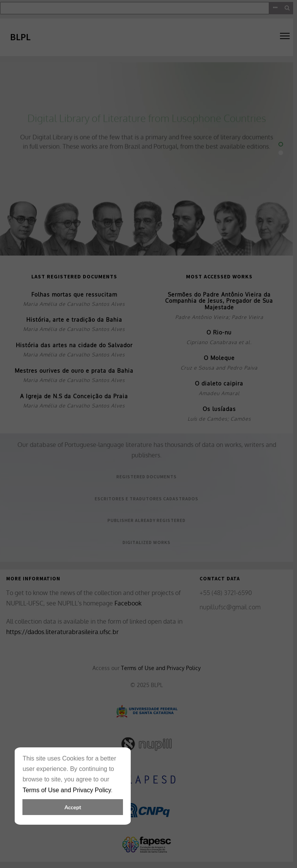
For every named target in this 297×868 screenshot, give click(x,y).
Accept (73, 807)
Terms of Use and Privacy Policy (67, 790)
